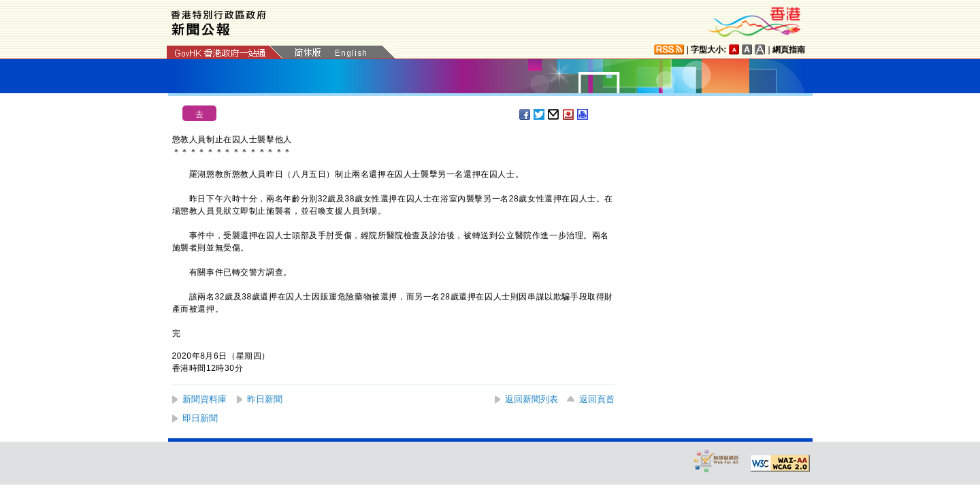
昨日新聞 (265, 399)
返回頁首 (597, 399)
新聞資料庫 (205, 399)
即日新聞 (200, 418)
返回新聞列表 (532, 399)
